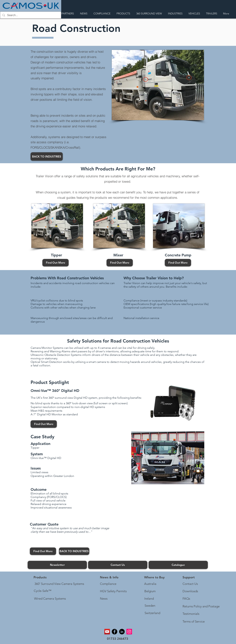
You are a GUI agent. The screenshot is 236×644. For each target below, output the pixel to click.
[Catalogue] (178, 565)
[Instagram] (129, 632)
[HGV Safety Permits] (114, 591)
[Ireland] (149, 599)
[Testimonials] (191, 614)
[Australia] (150, 584)
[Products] (40, 577)
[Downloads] (190, 591)
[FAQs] (186, 599)
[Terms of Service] (194, 622)
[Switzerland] (152, 613)
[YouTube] (107, 632)
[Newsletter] (57, 565)
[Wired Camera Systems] (50, 599)
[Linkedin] (122, 632)
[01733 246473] (117, 639)
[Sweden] (150, 606)
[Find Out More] (55, 263)
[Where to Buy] (154, 577)
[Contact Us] (118, 565)
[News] (104, 599)
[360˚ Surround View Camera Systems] (59, 584)
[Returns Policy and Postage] (201, 606)
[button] (109, 577)
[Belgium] (150, 591)
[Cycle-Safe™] (43, 591)
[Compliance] (108, 584)
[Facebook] (114, 632)
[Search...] (30, 15)
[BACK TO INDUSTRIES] (47, 156)
